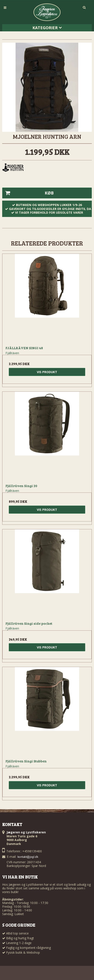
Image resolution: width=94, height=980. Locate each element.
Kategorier (47, 28)
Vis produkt (47, 372)
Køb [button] (28, 193)
